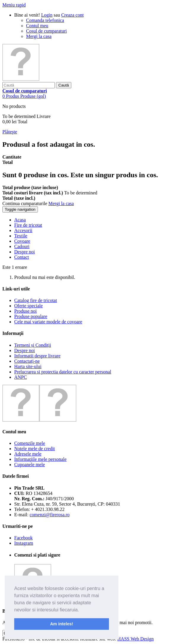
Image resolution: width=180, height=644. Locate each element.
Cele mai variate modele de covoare (48, 322)
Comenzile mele (30, 443)
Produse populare (31, 316)
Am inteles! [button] (62, 624)
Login (47, 15)
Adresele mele (28, 454)
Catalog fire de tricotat (36, 300)
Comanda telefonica (45, 20)
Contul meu (37, 26)
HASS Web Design (135, 639)
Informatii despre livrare (37, 356)
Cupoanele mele (30, 465)
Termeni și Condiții (33, 345)
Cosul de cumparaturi (46, 31)
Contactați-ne (27, 361)
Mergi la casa (39, 36)
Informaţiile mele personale (40, 459)
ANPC (21, 377)
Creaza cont (73, 15)
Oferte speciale (28, 306)
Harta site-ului (28, 366)
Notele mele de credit (34, 449)
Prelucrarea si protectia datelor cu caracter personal (63, 372)
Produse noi (25, 311)
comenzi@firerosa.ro (50, 515)
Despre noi (25, 350)
